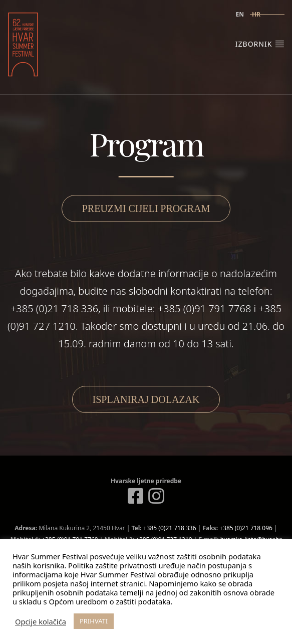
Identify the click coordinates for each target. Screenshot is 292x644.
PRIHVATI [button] (94, 621)
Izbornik (260, 44)
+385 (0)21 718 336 (170, 528)
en (239, 14)
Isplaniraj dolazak (146, 399)
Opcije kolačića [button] (41, 621)
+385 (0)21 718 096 (246, 528)
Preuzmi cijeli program (146, 208)
